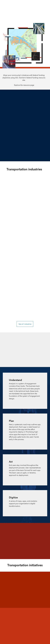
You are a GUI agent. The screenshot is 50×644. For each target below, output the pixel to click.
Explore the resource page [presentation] (24, 85)
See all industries (25, 324)
